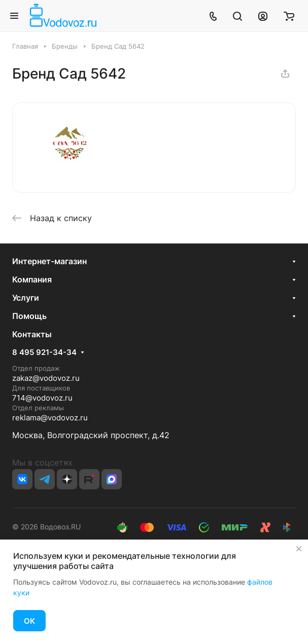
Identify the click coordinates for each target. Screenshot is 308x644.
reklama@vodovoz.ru (50, 418)
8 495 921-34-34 (44, 352)
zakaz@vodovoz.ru (46, 378)
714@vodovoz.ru (42, 398)
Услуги (26, 298)
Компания (32, 279)
